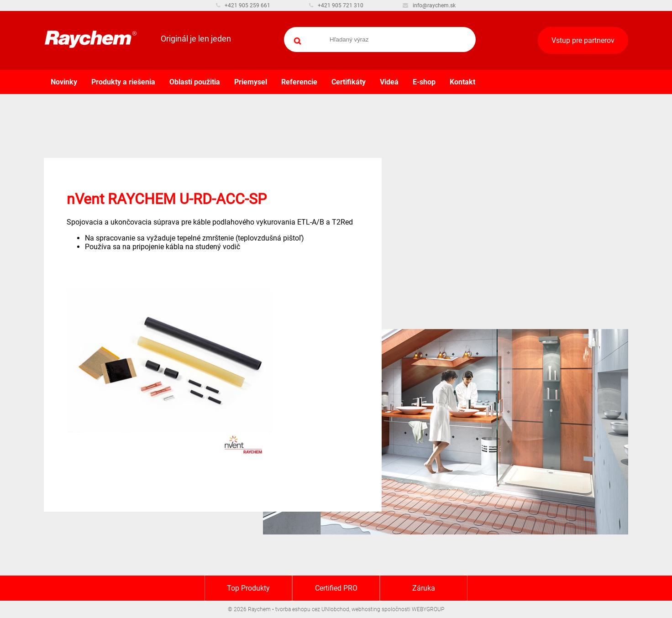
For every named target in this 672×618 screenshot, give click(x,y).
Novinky (64, 82)
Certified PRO (336, 588)
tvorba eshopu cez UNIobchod (312, 609)
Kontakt (462, 82)
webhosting (366, 609)
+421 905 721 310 (336, 5)
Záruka (424, 588)
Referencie (299, 82)
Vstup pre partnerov (583, 40)
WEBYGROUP (428, 609)
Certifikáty (349, 82)
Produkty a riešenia (123, 82)
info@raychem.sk (429, 5)
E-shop (424, 82)
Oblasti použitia (195, 82)
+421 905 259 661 (243, 5)
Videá (389, 82)
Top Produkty (248, 588)
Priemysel (251, 82)
